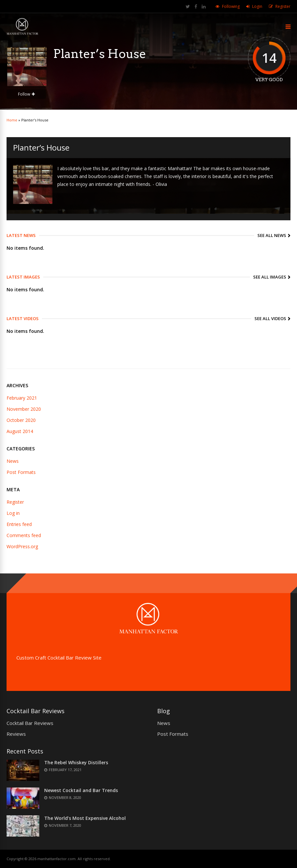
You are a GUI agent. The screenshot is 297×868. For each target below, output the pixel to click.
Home (12, 120)
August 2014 (20, 431)
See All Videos (270, 318)
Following (231, 6)
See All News (272, 235)
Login (257, 6)
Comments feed (24, 535)
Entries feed (19, 524)
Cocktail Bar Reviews (30, 723)
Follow (24, 94)
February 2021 (22, 398)
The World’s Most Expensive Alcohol (85, 818)
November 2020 (24, 409)
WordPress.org (22, 546)
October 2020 (21, 420)
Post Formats (21, 472)
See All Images (270, 277)
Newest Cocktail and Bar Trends (81, 790)
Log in (13, 513)
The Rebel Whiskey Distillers (76, 762)
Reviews (16, 734)
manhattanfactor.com (56, 859)
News (13, 461)
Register (283, 6)
